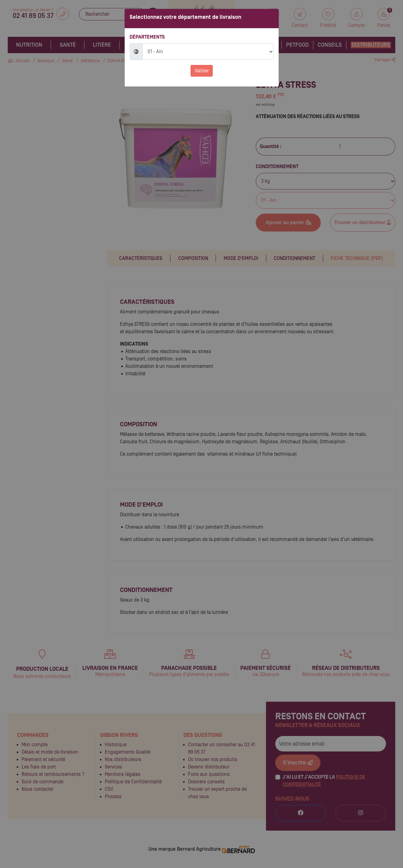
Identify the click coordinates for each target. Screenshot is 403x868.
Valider (202, 71)
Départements (147, 37)
